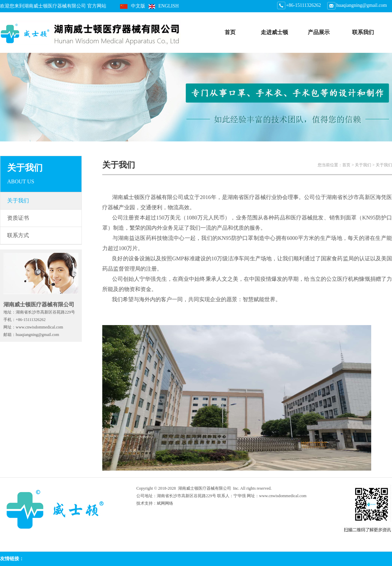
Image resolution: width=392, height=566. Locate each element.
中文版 (138, 6)
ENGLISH (169, 6)
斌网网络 (165, 503)
